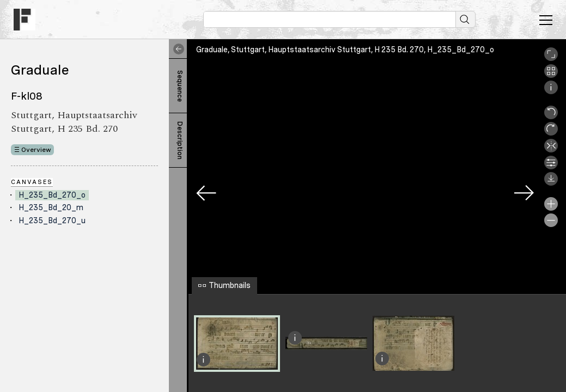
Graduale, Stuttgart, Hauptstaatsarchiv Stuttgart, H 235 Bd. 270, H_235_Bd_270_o (345, 50)
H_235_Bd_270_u (52, 220)
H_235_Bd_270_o (52, 195)
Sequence (180, 86)
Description (180, 140)
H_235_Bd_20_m (51, 207)
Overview (36, 150)
